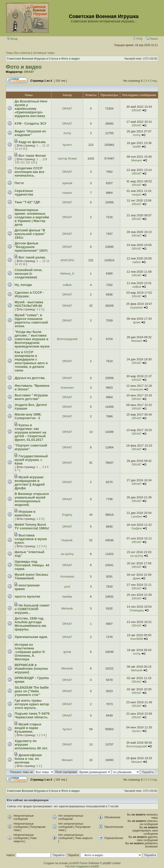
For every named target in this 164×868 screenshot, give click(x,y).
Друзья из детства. (30, 378)
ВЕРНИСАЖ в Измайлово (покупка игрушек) (31, 669)
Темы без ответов (18, 53)
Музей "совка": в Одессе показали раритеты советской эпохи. (31, 321)
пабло (137, 262)
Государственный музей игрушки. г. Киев (31, 460)
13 (16, 149)
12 (48, 146)
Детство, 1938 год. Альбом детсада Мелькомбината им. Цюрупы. (31, 624)
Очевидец (137, 610)
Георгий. (67, 540)
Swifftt (137, 147)
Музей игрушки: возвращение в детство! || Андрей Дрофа (30, 483)
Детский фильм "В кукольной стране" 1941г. (30, 234)
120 (17, 162)
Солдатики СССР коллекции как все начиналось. (29, 172)
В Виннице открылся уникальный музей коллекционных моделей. (32, 499)
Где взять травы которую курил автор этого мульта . (32, 704)
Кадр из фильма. (32, 142)
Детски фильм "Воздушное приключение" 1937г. (32, 247)
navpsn (67, 193)
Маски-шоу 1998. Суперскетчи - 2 (28, 416)
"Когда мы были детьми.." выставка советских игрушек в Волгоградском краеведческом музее (32, 339)
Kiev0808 (137, 639)
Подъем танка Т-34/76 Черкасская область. (32, 715)
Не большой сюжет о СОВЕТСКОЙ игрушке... (32, 609)
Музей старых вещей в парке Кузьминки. (28, 728)
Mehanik (67, 608)
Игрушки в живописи (25, 513)
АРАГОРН (67, 260)
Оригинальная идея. (31, 637)
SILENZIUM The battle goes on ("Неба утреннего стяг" (32, 691)
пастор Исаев (67, 158)
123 (33, 162)
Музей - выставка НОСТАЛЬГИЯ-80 (29, 304)
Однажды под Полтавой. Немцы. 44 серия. (32, 565)
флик (137, 322)
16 (24, 264)
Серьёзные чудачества (24, 193)
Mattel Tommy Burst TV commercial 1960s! (32, 526)
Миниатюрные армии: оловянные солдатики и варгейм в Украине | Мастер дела (32, 217)
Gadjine (137, 528)
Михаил (137, 160)
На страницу (132, 81)
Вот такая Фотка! (32, 156)
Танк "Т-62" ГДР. (28, 202)
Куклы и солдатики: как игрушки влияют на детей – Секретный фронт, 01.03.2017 (30, 432)
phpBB (73, 863)
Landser (137, 516)
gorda (67, 652)
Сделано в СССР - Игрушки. (29, 294)
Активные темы (44, 53)
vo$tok (67, 285)
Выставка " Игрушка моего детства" (31, 397)
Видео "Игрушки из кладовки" (30, 133)
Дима (137, 578)
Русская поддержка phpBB (82, 866)
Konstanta (67, 576)
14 (20, 149)
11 (44, 146)
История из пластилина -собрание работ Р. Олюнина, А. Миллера (30, 652)
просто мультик (27, 596)
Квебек (67, 597)
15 (24, 149)
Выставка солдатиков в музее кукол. (31, 539)
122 (28, 162)
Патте (19, 183)
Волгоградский (67, 339)
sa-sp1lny (67, 554)
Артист (67, 145)
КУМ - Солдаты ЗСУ (30, 123)
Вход (12, 39)
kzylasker (137, 307)
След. (154, 81)
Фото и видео (24, 67)
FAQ (138, 39)
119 (45, 159)
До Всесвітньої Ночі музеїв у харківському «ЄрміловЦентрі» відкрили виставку (31, 109)
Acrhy (67, 133)
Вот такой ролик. (32, 257)
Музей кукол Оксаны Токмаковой (31, 576)
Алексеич (67, 388)
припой (67, 183)
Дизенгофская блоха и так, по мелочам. (28, 759)
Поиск (152, 39)
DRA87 (29, 72)
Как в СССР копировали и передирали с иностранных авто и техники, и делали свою (31, 361)
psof (67, 587)
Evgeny (67, 515)
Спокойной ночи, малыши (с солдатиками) (28, 274)
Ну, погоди (23, 285)
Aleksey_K (67, 273)
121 (22, 162)
